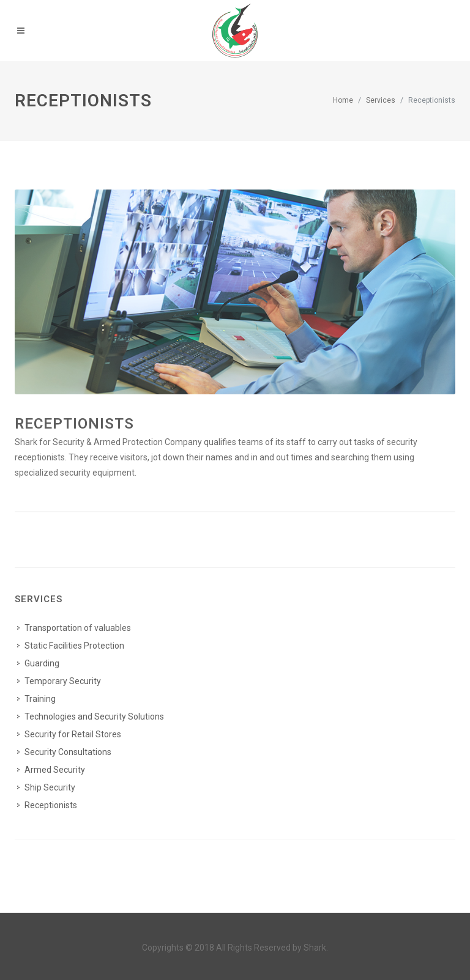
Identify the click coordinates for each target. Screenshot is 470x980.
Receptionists (74, 424)
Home (343, 100)
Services (381, 100)
